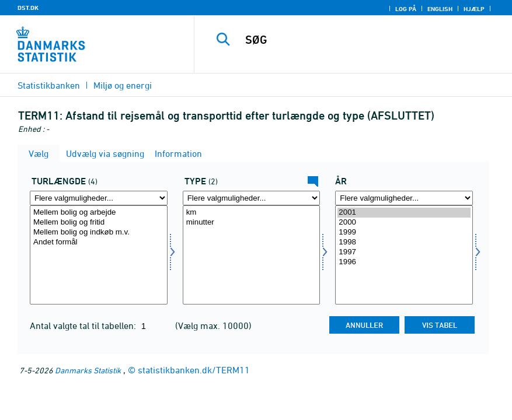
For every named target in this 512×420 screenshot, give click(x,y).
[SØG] (366, 40)
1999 (404, 232)
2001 (404, 213)
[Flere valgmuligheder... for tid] (404, 198)
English (440, 9)
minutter (252, 223)
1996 (404, 262)
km (252, 213)
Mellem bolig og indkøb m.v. (99, 232)
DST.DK (28, 8)
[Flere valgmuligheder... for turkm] (99, 198)
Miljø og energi (123, 85)
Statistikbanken (49, 85)
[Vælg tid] (404, 255)
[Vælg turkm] (99, 255)
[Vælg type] (252, 255)
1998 (404, 242)
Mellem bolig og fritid (99, 223)
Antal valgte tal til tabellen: (84, 325)
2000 (404, 223)
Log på (406, 9)
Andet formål (99, 242)
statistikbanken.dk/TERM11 (194, 370)
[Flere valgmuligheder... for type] (252, 198)
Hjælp (474, 9)
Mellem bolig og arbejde (99, 213)
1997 (404, 252)
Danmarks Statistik (88, 370)
